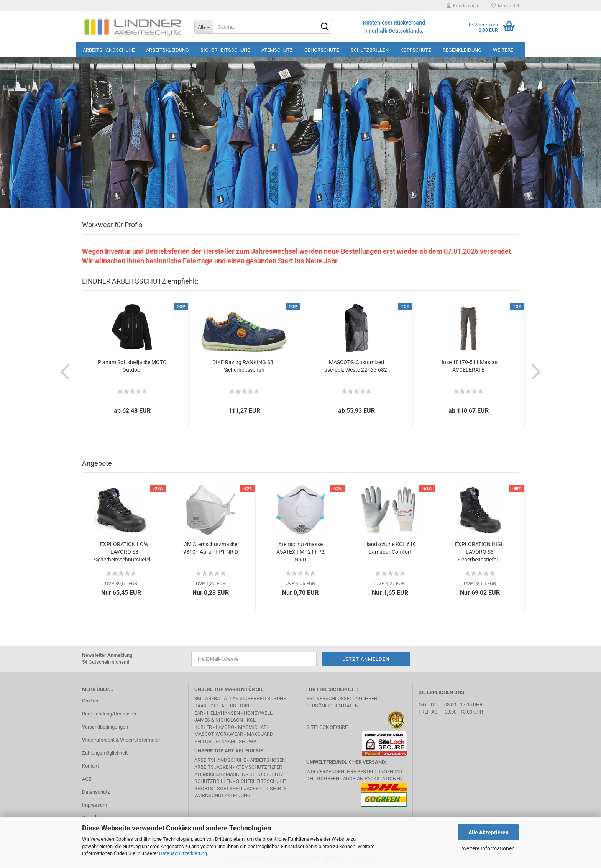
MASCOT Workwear (219, 734)
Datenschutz (96, 792)
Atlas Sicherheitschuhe (255, 698)
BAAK (200, 706)
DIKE (245, 706)
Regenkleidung (462, 50)
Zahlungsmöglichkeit (105, 753)
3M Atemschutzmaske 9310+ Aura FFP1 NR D (211, 548)
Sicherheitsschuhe (225, 50)
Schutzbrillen (370, 50)
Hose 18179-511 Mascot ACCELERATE (469, 366)
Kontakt (90, 766)
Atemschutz (277, 50)
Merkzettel (505, 6)
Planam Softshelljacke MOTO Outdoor (132, 366)
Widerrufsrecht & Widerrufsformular (121, 740)
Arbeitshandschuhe (109, 50)
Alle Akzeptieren (489, 832)
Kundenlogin (463, 6)
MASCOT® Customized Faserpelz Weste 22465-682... (356, 366)
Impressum (94, 805)
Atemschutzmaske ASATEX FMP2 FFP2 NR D (300, 552)
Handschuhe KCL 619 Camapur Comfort (390, 548)
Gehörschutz (322, 50)
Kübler (203, 727)
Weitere (503, 50)
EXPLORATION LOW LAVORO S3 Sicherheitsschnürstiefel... (124, 552)
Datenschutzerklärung (183, 853)
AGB (87, 779)
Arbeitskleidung (167, 50)
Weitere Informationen (488, 848)
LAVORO (225, 727)
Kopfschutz (416, 50)
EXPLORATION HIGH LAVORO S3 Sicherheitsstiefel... (480, 552)
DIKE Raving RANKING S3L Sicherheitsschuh (244, 366)
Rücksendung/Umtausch (109, 714)
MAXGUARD (260, 734)
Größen (90, 701)
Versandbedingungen (105, 727)
